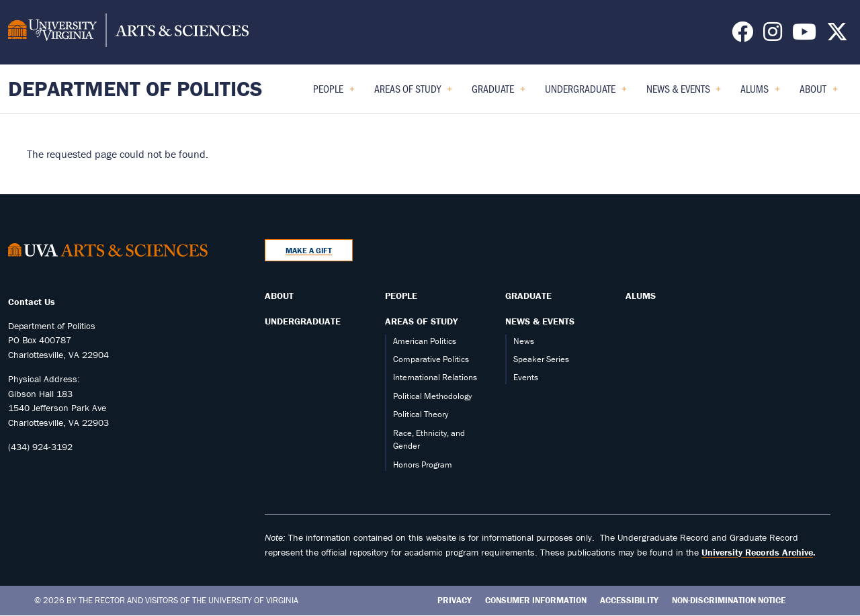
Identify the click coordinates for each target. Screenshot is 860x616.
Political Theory (421, 414)
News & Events (540, 321)
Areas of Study (421, 321)
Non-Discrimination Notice (729, 600)
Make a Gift (309, 250)
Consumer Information (536, 600)
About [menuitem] (819, 93)
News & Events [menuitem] (684, 93)
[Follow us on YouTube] (804, 36)
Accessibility (629, 600)
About (279, 296)
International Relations (435, 377)
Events (526, 377)
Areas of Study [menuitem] (413, 93)
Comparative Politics (431, 359)
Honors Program (423, 465)
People (401, 296)
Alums (641, 296)
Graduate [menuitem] (499, 93)
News (524, 341)
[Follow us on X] (837, 36)
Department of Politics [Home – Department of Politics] (135, 88)
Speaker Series (541, 359)
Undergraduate (303, 321)
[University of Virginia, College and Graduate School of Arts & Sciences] (128, 32)
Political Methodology (432, 396)
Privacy (455, 600)
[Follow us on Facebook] (742, 36)
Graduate (528, 296)
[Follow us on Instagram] (773, 36)
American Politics (425, 341)
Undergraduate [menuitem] (586, 93)
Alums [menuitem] (760, 93)
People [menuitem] (334, 93)
